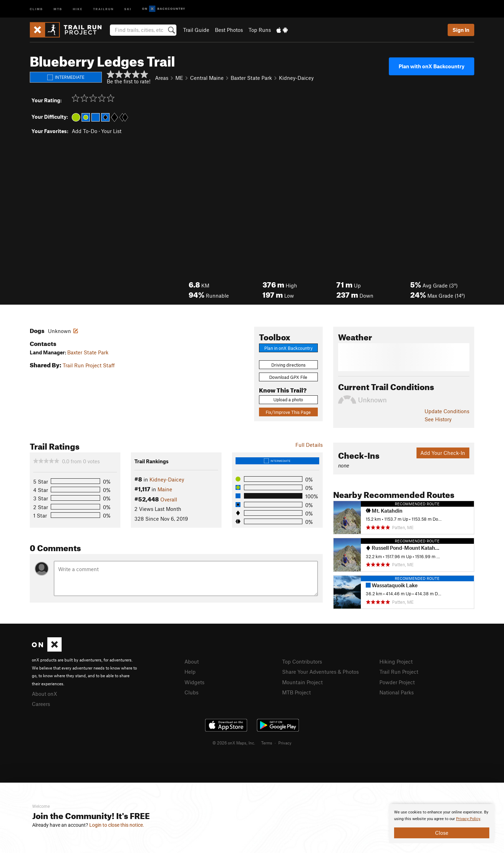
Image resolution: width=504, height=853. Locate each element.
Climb (36, 9)
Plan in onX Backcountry (288, 348)
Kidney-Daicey (296, 78)
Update (447, 411)
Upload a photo (288, 400)
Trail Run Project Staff (89, 365)
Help (190, 672)
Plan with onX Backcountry (432, 66)
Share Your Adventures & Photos (320, 672)
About (192, 661)
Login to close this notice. (117, 825)
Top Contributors (302, 661)
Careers (41, 704)
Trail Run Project (399, 672)
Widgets (194, 682)
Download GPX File (288, 377)
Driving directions (288, 365)
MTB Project (296, 692)
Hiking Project (396, 661)
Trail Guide (196, 30)
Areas (162, 78)
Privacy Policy (468, 819)
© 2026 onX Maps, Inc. (234, 743)
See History (438, 419)
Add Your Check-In (443, 453)
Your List (111, 131)
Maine (165, 489)
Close (442, 833)
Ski (128, 9)
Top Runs (260, 30)
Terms (267, 743)
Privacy (285, 743)
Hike (78, 9)
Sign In (461, 30)
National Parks (397, 692)
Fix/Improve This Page (288, 412)
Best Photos (229, 30)
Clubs (191, 692)
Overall (169, 499)
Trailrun (103, 9)
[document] (442, 824)
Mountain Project (302, 682)
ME (179, 78)
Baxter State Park (88, 352)
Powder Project (397, 682)
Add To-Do (85, 131)
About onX (44, 694)
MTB (58, 9)
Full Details (309, 445)
